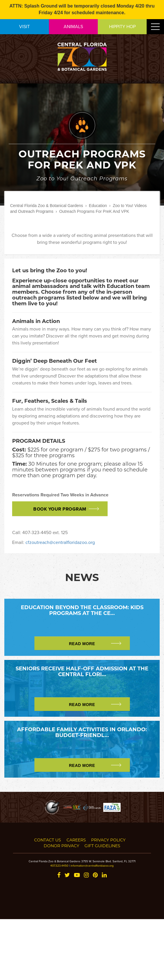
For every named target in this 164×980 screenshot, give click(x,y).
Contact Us (48, 840)
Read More (82, 644)
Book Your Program (60, 509)
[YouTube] (77, 875)
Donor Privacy (61, 846)
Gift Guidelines (102, 846)
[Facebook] (59, 875)
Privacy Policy (108, 840)
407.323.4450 (59, 865)
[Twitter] (67, 875)
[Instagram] (86, 875)
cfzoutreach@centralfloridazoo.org (60, 542)
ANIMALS (73, 26)
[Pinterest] (95, 875)
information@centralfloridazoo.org (92, 865)
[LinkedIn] (104, 875)
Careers (76, 840)
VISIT (24, 26)
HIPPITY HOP (122, 26)
